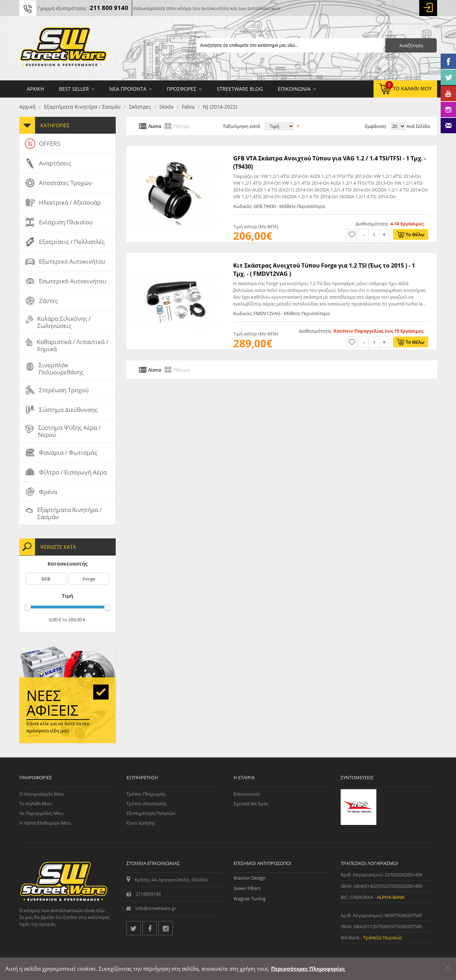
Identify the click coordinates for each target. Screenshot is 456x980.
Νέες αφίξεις (52, 703)
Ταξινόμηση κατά (241, 126)
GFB (46, 579)
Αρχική (27, 107)
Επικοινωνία (247, 794)
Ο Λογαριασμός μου (42, 794)
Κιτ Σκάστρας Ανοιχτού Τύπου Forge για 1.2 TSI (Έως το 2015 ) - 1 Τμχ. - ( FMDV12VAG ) (324, 269)
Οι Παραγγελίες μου (41, 813)
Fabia (188, 107)
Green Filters (247, 888)
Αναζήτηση (411, 45)
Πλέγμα (182, 126)
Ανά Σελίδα (418, 126)
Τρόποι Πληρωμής (146, 794)
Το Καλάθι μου (36, 804)
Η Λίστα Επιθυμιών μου (45, 823)
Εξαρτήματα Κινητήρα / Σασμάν (82, 107)
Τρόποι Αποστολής (147, 804)
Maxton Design (250, 878)
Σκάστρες (140, 107)
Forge (89, 579)
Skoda (166, 107)
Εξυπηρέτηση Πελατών (151, 813)
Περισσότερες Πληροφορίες (308, 969)
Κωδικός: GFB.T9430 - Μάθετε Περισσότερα (279, 206)
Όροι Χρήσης (141, 823)
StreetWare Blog (240, 89)
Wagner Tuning (250, 899)
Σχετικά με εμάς (251, 804)
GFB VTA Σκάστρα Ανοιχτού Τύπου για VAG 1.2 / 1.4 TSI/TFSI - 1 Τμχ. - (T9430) (330, 162)
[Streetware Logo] (63, 48)
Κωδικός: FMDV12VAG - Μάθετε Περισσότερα (281, 313)
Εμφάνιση (375, 126)
